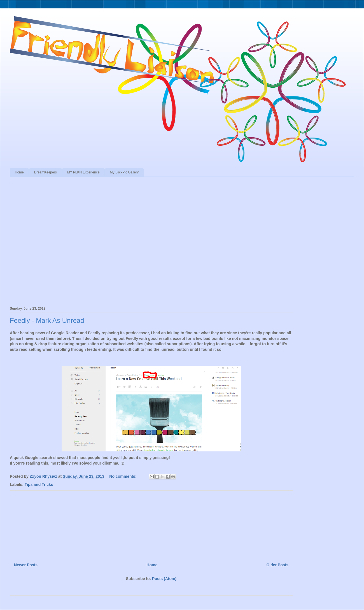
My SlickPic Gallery (124, 172)
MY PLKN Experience (83, 172)
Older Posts (277, 565)
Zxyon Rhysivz (44, 476)
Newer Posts (26, 565)
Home (19, 172)
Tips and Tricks (39, 484)
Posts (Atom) (164, 579)
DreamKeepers (46, 172)
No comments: (123, 476)
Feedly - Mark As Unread (47, 320)
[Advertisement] (151, 524)
